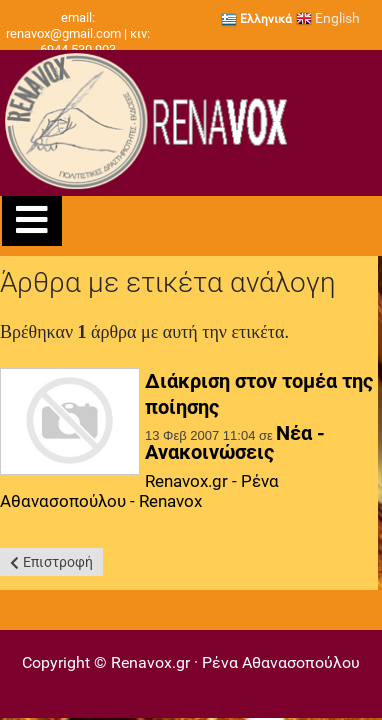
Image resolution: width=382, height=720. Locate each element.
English (328, 18)
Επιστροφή (58, 562)
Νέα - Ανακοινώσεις (235, 442)
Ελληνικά (256, 19)
